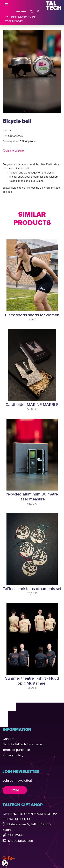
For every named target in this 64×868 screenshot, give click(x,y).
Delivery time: (11, 142)
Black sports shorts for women (32, 315)
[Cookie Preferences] (5, 863)
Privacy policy (13, 755)
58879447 (16, 835)
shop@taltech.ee (21, 841)
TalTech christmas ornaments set (32, 589)
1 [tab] (24, 111)
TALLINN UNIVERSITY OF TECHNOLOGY (20, 20)
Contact (8, 739)
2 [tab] (30, 111)
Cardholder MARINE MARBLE (32, 405)
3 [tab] (35, 111)
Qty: (5, 136)
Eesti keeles (21, 11)
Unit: (5, 131)
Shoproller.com (9, 858)
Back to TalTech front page (22, 744)
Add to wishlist (13, 151)
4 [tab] (40, 111)
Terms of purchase (16, 750)
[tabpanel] (32, 72)
